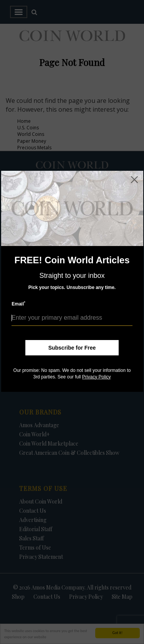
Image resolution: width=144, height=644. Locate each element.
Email (18, 304)
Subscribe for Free (72, 348)
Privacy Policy (97, 377)
